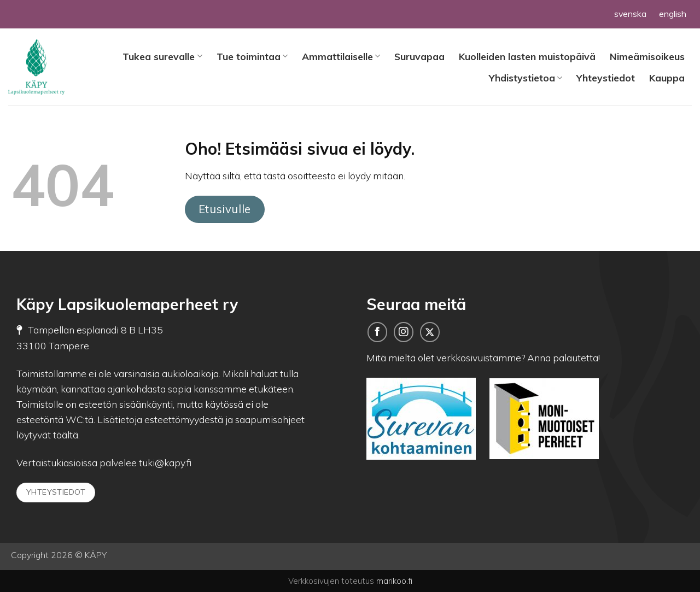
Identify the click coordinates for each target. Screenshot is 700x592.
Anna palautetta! (564, 357)
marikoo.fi (394, 581)
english (673, 14)
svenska (630, 14)
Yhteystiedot (606, 78)
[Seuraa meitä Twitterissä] (430, 332)
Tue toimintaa (252, 56)
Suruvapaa (419, 56)
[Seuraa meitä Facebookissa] (377, 332)
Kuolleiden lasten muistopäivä (527, 56)
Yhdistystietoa (526, 78)
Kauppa (667, 78)
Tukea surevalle (162, 56)
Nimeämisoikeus (647, 56)
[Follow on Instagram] (404, 332)
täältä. (66, 435)
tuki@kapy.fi (164, 462)
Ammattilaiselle (341, 56)
